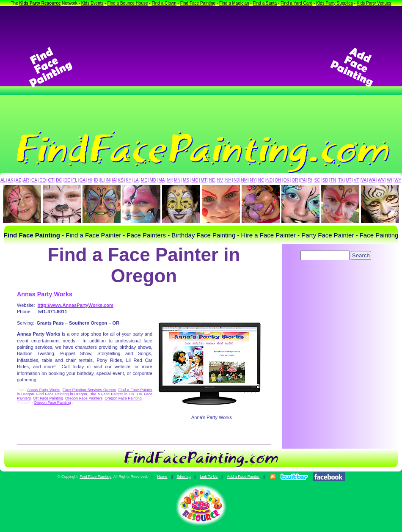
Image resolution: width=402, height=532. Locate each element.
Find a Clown (164, 3)
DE (67, 180)
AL (3, 180)
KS (121, 180)
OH (278, 180)
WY (398, 180)
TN (333, 180)
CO (43, 180)
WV (381, 180)
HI (90, 180)
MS (186, 180)
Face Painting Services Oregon (89, 390)
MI (169, 180)
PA (303, 180)
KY (128, 180)
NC (261, 180)
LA (136, 180)
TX (341, 180)
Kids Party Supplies (335, 3)
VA (364, 180)
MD (153, 180)
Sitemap (183, 477)
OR (295, 180)
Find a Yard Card (296, 3)
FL (75, 180)
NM (245, 180)
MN (177, 180)
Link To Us (209, 477)
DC (59, 180)
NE (212, 180)
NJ (236, 180)
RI (310, 180)
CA (34, 180)
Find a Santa (265, 3)
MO (195, 180)
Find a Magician (234, 3)
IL (102, 180)
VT (357, 180)
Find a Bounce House (127, 3)
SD (325, 180)
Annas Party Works (45, 294)
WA (372, 180)
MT (204, 180)
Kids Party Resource (40, 3)
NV (220, 180)
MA (162, 180)
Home (162, 477)
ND (270, 180)
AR (26, 180)
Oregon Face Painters (84, 398)
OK (286, 180)
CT (51, 180)
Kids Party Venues (374, 3)
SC (317, 180)
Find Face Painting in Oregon (62, 394)
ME (144, 180)
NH (228, 180)
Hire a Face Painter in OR (112, 394)
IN (107, 180)
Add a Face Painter (243, 477)
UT (348, 180)
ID (96, 180)
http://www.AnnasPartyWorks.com (76, 305)
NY (253, 180)
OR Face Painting (48, 398)
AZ (18, 180)
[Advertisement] (201, 67)
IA (114, 180)
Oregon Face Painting (123, 398)
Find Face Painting (198, 3)
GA (83, 180)
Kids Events (92, 3)
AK (10, 180)
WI (389, 180)
